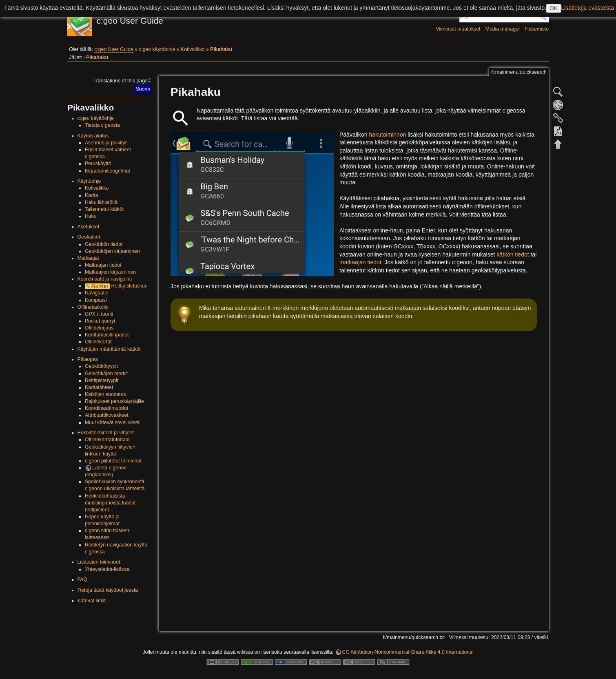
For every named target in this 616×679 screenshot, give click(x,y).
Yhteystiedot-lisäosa (107, 569)
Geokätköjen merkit (106, 374)
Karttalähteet (99, 387)
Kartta (92, 195)
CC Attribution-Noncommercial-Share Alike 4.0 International (408, 652)
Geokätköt (89, 237)
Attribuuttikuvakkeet (107, 415)
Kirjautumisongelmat (107, 171)
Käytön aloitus (93, 136)
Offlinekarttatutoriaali (108, 440)
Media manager (503, 29)
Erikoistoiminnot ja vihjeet (106, 433)
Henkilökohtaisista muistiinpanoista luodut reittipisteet (110, 503)
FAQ (83, 579)
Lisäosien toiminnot (99, 562)
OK (554, 8)
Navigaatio (97, 293)
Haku (91, 216)
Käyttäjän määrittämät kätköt (109, 349)
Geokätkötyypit (101, 366)
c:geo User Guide (114, 49)
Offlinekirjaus (99, 328)
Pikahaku (221, 49)
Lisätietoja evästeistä (587, 8)
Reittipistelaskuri (129, 286)
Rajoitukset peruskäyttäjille (114, 401)
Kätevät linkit (92, 601)
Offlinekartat (98, 342)
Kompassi (96, 300)
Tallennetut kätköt (104, 209)
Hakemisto (537, 29)
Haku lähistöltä (101, 202)
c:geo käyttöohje (157, 49)
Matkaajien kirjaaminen (110, 272)
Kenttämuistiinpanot (107, 335)
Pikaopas (88, 359)
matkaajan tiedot (360, 262)
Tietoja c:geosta (102, 125)
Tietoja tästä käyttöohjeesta (108, 590)
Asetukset (89, 227)
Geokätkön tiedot (104, 244)
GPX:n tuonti (99, 314)
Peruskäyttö (98, 164)
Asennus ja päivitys (106, 143)
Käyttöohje (89, 181)
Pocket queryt (100, 321)
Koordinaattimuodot (106, 408)
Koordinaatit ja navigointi (105, 279)
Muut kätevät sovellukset (112, 422)
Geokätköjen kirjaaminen (112, 251)
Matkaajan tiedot (103, 265)
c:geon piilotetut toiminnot (113, 461)
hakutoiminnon (387, 135)
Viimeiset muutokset (458, 29)
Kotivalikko (193, 49)
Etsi (545, 18)
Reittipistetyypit (102, 380)
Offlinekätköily (93, 307)
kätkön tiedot (513, 254)
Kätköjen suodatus (105, 394)
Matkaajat (88, 258)
